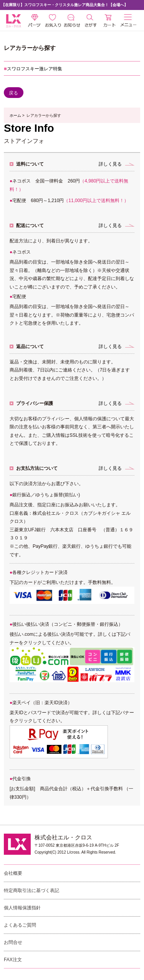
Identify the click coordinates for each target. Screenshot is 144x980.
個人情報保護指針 (22, 908)
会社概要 (13, 873)
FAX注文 (13, 960)
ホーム (15, 115)
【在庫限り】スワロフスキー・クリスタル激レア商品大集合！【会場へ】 (65, 5)
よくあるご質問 (20, 925)
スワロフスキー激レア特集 (35, 69)
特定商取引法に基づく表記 (31, 890)
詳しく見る (110, 164)
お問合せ (13, 942)
